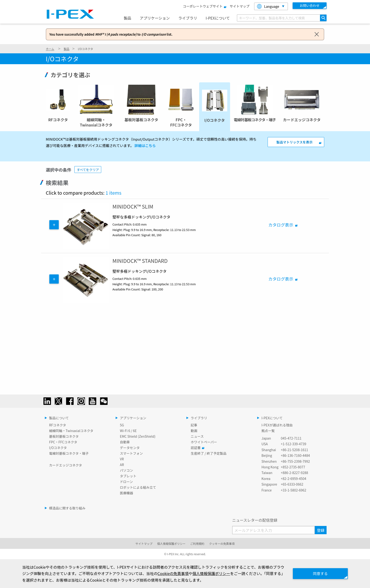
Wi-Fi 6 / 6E (128, 431)
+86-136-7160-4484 (295, 455)
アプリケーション (155, 18)
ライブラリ (188, 18)
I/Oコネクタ (58, 448)
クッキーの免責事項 (222, 544)
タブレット (128, 476)
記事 (194, 425)
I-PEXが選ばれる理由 (277, 425)
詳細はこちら (145, 145)
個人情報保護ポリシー (171, 544)
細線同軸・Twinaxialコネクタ (71, 431)
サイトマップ (240, 6)
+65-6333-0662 (292, 484)
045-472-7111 (291, 438)
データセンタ (130, 448)
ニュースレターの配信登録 (255, 520)
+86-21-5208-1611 (294, 450)
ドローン (126, 482)
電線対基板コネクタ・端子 (69, 453)
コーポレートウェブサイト (204, 6)
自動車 (125, 442)
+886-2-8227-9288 (294, 473)
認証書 (197, 448)
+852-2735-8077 (293, 467)
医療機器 (126, 493)
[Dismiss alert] (317, 34)
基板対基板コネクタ (64, 436)
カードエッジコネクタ (65, 465)
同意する (320, 573)
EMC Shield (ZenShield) (138, 436)
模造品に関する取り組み (67, 508)
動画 (194, 431)
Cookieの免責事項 (177, 573)
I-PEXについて (218, 18)
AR (122, 465)
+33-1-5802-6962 (294, 490)
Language (268, 6)
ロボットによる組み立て (138, 487)
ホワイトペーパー (204, 442)
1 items (113, 193)
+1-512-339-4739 (294, 444)
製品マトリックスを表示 (294, 142)
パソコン (126, 470)
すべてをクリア (88, 170)
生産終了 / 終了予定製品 (209, 453)
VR (122, 459)
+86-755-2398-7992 (295, 461)
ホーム (50, 49)
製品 (127, 18)
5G (122, 425)
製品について (59, 418)
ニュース (197, 436)
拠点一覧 (268, 431)
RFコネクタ (58, 425)
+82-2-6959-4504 (294, 479)
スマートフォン (131, 453)
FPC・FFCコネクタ (63, 442)
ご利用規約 (197, 544)
